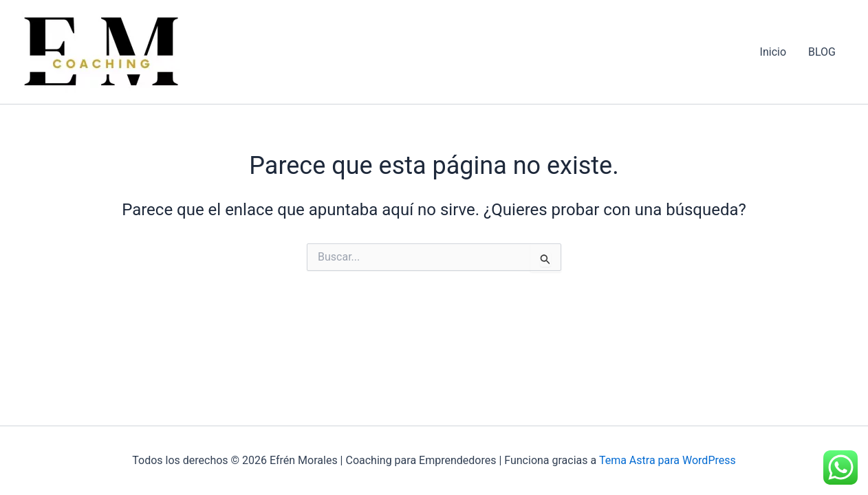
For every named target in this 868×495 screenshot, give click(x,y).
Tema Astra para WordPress (668, 460)
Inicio (773, 52)
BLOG (822, 52)
